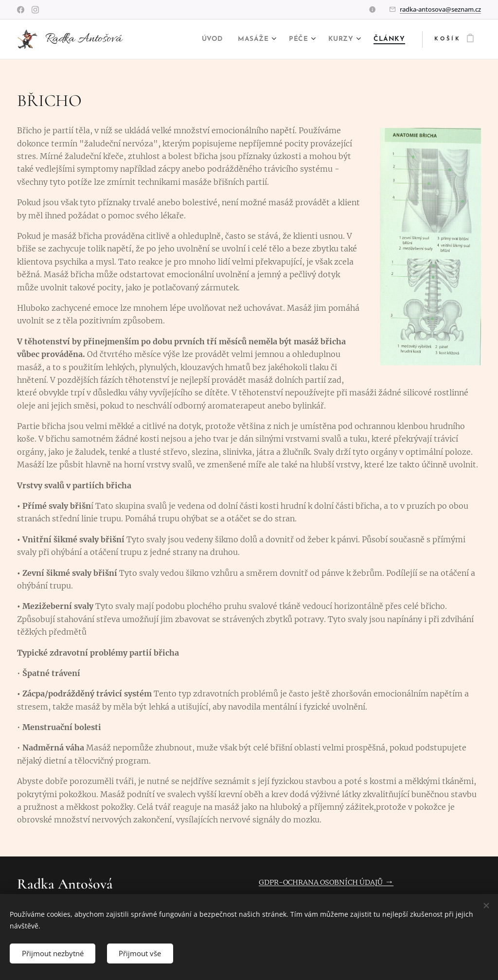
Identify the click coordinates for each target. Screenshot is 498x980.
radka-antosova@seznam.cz (440, 9)
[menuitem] (208, 39)
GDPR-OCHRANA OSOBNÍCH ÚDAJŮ (321, 882)
